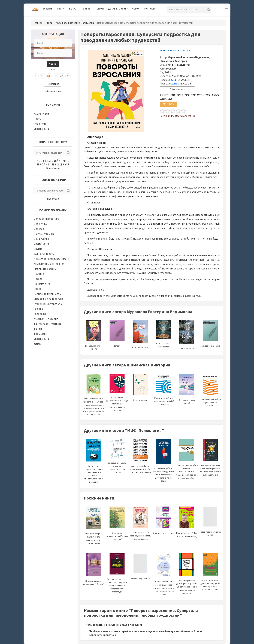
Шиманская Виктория (173, 61)
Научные (39, 274)
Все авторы (53, 168)
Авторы (88, 9)
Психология (182, 50)
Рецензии (40, 124)
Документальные (44, 234)
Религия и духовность (47, 294)
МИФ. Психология (179, 65)
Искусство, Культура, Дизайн (52, 259)
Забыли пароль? (53, 91)
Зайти (53, 64)
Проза (37, 289)
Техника (39, 309)
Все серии (53, 199)
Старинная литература (48, 304)
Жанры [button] (73, 9)
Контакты (150, 9)
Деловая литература (46, 219)
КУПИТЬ (169, 104)
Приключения (42, 284)
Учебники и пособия (46, 319)
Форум (136, 9)
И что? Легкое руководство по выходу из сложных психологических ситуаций (117, 396)
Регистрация (52, 84)
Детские (39, 229)
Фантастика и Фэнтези (48, 324)
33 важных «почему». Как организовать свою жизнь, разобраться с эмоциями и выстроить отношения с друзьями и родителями (94, 399)
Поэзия (38, 279)
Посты (37, 119)
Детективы (40, 224)
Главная (48, 9)
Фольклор (40, 334)
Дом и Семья (41, 239)
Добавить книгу (118, 9)
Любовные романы (45, 269)
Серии (100, 9)
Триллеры (40, 314)
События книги (177, 89)
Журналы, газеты (44, 254)
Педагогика (167, 50)
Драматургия (42, 244)
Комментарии (42, 114)
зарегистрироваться (102, 635)
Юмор (37, 344)
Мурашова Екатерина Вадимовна (75, 23)
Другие (38, 249)
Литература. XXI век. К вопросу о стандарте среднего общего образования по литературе (117, 578)
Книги (61, 9)
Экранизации (42, 129)
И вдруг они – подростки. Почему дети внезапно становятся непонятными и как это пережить (94, 466)
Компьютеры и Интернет (49, 264)
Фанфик (38, 329)
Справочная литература (48, 299)
